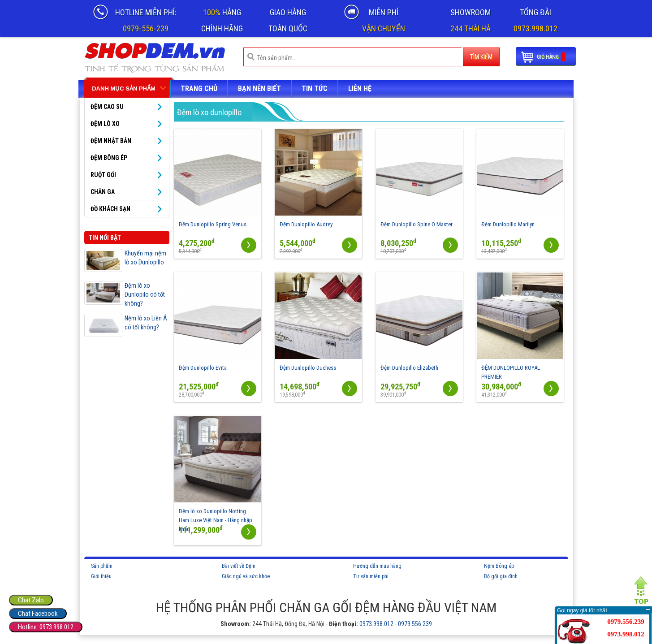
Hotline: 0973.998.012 (46, 627)
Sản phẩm (102, 566)
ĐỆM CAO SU (107, 107)
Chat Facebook (38, 614)
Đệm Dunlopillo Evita (203, 368)
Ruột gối (103, 175)
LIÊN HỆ (360, 89)
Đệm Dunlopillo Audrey (306, 224)
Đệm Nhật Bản (111, 141)
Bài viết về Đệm (239, 566)
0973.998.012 (376, 624)
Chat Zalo (31, 600)
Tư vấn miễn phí (371, 576)
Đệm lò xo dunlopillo (209, 112)
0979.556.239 (415, 624)
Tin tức (315, 89)
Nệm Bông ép (499, 566)
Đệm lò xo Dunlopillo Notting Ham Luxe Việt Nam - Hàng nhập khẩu (216, 520)
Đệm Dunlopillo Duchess (308, 368)
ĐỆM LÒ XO (105, 124)
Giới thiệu (101, 576)
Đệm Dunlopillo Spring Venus (213, 224)
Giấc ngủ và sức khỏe (246, 576)
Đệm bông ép (109, 158)
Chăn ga (103, 192)
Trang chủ (199, 89)
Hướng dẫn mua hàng (377, 566)
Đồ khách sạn (110, 209)
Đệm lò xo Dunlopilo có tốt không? (145, 294)
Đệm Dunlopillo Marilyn (508, 224)
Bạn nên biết (259, 89)
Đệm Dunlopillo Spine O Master (417, 224)
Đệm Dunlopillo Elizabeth (409, 368)
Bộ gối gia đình (501, 576)
